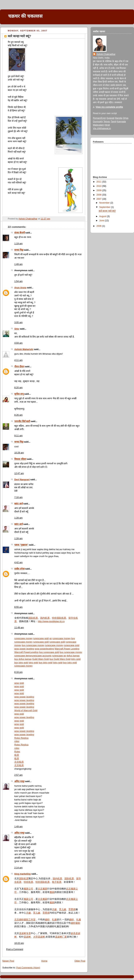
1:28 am (18, 518)
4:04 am (18, 343)
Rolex (17, 752)
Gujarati (110, 118)
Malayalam (98, 125)
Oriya (125, 118)
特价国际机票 (59, 618)
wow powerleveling (44, 649)
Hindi (107, 125)
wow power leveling (24, 649)
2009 (99, 190)
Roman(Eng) (99, 118)
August (103, 216)
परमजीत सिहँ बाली (22, 421)
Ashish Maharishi (24, 349)
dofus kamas (73, 656)
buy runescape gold (49, 652)
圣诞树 (27, 937)
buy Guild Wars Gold (60, 659)
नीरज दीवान (19, 367)
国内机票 (45, 618)
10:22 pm (19, 943)
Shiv (17, 329)
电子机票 (57, 882)
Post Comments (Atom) (28, 968)
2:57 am (18, 775)
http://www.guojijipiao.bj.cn (51, 621)
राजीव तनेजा (19, 569)
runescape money (23, 638)
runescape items (23, 656)
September (105, 207)
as (51, 638)
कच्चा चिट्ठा (19, 250)
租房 (17, 755)
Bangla (119, 118)
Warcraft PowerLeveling (26, 652)
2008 (99, 195)
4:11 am (18, 360)
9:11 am (18, 436)
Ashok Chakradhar (106, 54)
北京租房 (19, 762)
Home (44, 961)
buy (73, 638)
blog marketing (22, 874)
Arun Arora (20, 288)
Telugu (107, 122)
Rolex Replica (21, 738)
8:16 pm (18, 672)
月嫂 (54, 909)
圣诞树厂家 (61, 937)
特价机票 (28, 882)
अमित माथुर (19, 781)
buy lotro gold (21, 663)
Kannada (121, 122)
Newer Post (8, 961)
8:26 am (18, 415)
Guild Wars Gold (41, 659)
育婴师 (72, 909)
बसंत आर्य (19, 504)
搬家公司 (28, 889)
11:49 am (19, 628)
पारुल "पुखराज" (21, 545)
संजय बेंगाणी (20, 233)
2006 (99, 226)
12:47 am (19, 473)
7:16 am (18, 497)
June (102, 221)
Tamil (113, 122)
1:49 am (18, 264)
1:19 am (18, 244)
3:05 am (18, 322)
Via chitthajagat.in (102, 128)
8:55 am (18, 607)
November (105, 203)
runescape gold (41, 638)
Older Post (80, 961)
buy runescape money (33, 645)
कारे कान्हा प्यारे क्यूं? (107, 211)
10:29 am (19, 453)
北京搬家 (43, 889)
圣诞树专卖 (25, 933)
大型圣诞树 (39, 937)
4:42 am (18, 562)
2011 (99, 182)
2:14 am (18, 868)
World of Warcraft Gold (26, 710)
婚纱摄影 (76, 923)
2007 (99, 199)
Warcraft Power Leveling (67, 649)
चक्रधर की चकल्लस (25, 16)
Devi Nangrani (22, 480)
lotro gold (76, 659)
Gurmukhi (98, 122)
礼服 (54, 920)
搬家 (52, 892)
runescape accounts (41, 656)
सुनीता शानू (19, 394)
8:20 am (18, 388)
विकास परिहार (20, 459)
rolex (17, 741)
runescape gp (59, 656)
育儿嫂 (63, 909)
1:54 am (18, 281)
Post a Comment (15, 949)
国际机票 (33, 618)
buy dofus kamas (23, 659)
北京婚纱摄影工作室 (25, 920)
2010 (99, 186)
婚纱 (47, 920)
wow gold (19, 683)
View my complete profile (109, 107)
